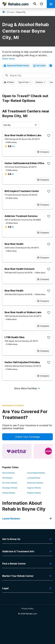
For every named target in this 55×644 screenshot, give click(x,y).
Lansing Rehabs (34, 478)
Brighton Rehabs (34, 493)
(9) (13, 227)
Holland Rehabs (9, 493)
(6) (13, 174)
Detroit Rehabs (8, 473)
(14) (13, 146)
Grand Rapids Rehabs (36, 473)
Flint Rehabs (7, 478)
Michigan (11, 12)
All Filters (9, 82)
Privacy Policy (28, 609)
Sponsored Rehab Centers (16, 66)
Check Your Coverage (27, 437)
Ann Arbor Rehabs (10, 483)
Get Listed (39, 66)
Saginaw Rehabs (34, 488)
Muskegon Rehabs (10, 488)
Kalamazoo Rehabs (35, 483)
